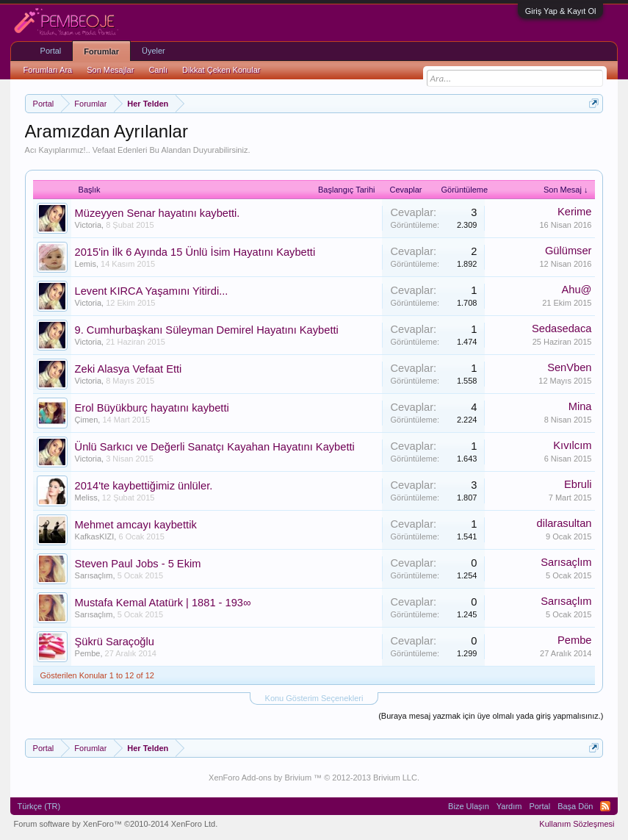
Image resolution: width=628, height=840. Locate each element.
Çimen (87, 420)
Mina (580, 406)
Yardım (509, 806)
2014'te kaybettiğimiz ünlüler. (144, 486)
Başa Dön (575, 806)
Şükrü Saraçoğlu (115, 642)
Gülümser (569, 251)
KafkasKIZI (95, 536)
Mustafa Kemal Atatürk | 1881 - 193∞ (163, 603)
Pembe (88, 653)
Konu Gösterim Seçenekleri (314, 698)
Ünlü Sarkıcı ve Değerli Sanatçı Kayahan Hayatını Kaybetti (215, 447)
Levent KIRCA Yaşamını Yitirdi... (152, 291)
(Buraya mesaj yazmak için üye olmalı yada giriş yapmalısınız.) (491, 716)
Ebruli (578, 484)
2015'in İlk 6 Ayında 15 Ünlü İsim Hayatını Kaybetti (195, 252)
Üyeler (154, 51)
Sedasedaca (562, 329)
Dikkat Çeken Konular (221, 70)
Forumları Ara (48, 70)
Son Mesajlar (110, 70)
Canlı (158, 70)
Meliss (86, 498)
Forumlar (101, 51)
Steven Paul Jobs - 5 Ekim (138, 564)
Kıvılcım (572, 445)
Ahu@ (576, 290)
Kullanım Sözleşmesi (577, 824)
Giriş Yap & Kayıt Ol (561, 11)
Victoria (88, 225)
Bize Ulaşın (469, 806)
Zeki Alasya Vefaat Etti (129, 369)
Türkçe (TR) (39, 806)
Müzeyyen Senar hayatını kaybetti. (158, 213)
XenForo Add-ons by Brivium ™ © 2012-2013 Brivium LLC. (314, 778)
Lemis (86, 264)
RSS (605, 806)
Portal (51, 51)
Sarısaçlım (94, 575)
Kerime (574, 212)
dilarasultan (564, 523)
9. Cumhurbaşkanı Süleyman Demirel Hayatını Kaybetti (207, 330)
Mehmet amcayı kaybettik (136, 525)
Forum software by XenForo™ (116, 824)
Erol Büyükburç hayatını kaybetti (152, 408)
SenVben (569, 367)
